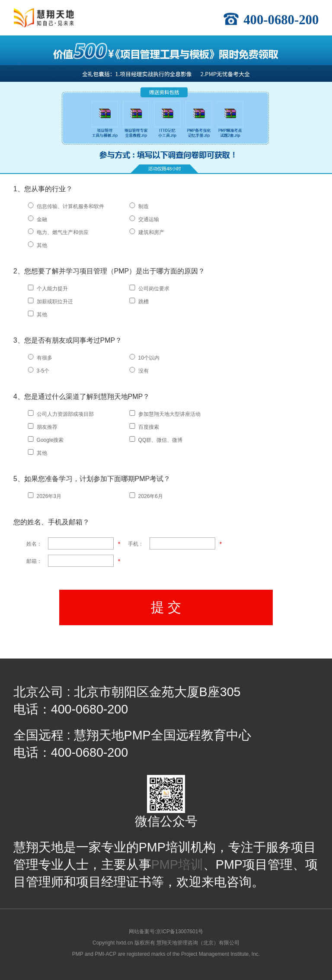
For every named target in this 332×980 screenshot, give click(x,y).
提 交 (166, 607)
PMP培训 (177, 864)
